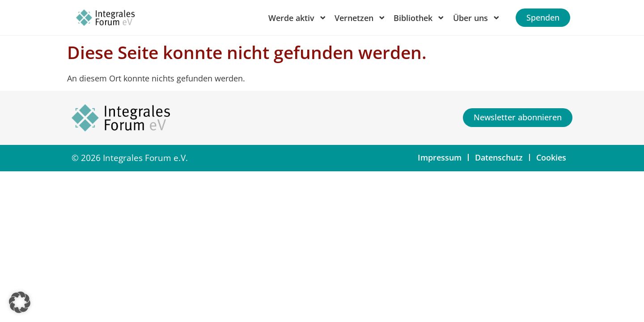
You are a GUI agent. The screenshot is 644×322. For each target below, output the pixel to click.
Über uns (477, 18)
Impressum (440, 157)
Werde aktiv (298, 18)
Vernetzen (360, 18)
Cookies (551, 157)
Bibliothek (419, 18)
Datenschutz (499, 157)
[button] (20, 302)
